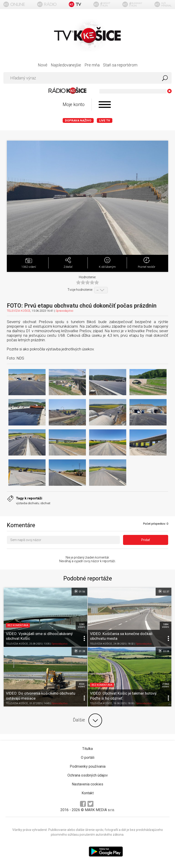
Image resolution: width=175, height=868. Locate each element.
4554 (81, 685)
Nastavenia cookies (87, 784)
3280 (81, 626)
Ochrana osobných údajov (88, 775)
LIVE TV (105, 120)
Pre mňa (92, 65)
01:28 (79, 651)
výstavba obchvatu (28, 503)
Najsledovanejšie (66, 65)
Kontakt (88, 793)
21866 (166, 685)
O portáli (88, 758)
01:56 (79, 591)
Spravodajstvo (64, 311)
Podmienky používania (88, 766)
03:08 (163, 651)
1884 (166, 626)
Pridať (146, 540)
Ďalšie (87, 720)
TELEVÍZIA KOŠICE (19, 311)
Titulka (87, 749)
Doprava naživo (78, 120)
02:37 (163, 591)
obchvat (45, 503)
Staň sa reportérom (120, 65)
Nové (43, 65)
